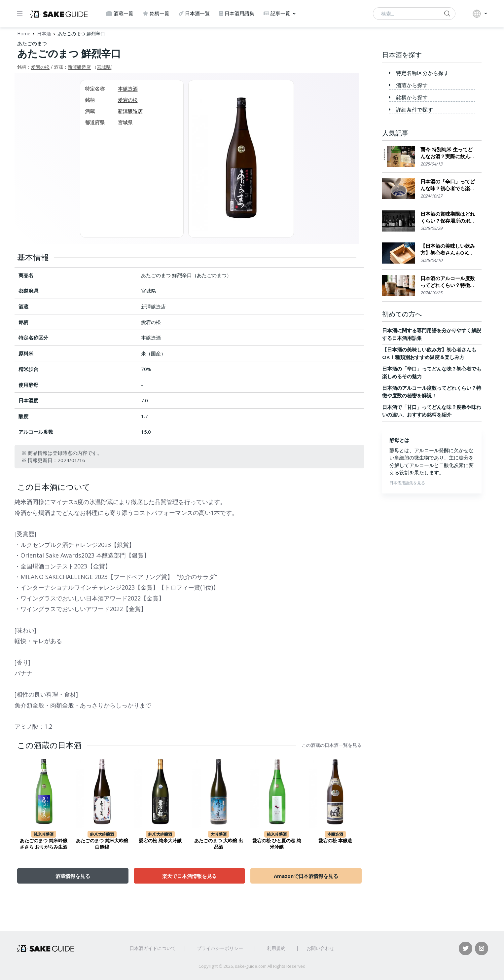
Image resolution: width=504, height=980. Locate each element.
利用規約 (276, 948)
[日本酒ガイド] (59, 14)
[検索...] (414, 14)
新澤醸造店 (79, 67)
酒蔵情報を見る (73, 876)
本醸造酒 (128, 89)
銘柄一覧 (156, 13)
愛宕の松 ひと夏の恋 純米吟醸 (277, 844)
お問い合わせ (320, 948)
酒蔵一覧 (120, 13)
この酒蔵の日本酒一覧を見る (332, 745)
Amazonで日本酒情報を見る (306, 876)
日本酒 (44, 34)
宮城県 (104, 67)
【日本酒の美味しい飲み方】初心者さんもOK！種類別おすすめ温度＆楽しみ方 (448, 250)
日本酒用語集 (237, 13)
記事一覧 (277, 13)
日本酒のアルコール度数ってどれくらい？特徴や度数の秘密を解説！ (448, 282)
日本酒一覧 (194, 13)
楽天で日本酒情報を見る (189, 876)
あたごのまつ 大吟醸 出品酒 (219, 844)
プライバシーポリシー (220, 948)
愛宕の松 (40, 67)
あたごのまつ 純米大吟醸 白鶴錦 (102, 844)
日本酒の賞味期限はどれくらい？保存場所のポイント (448, 218)
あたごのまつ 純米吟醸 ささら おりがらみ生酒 (44, 844)
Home (24, 34)
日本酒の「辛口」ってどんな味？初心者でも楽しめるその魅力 (448, 185)
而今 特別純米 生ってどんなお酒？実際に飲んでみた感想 (448, 153)
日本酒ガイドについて (153, 948)
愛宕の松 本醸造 (335, 841)
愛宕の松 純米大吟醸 (160, 841)
